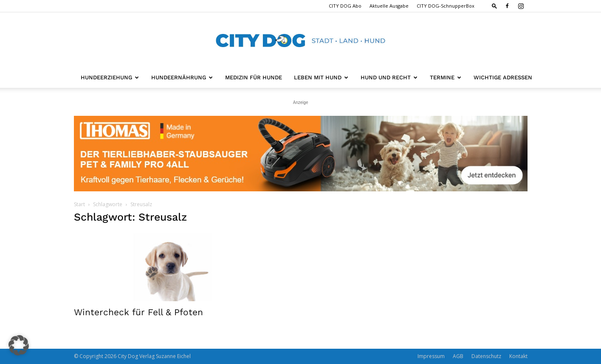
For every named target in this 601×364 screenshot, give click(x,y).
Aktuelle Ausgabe (389, 6)
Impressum (431, 356)
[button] (494, 6)
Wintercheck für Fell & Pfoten (138, 312)
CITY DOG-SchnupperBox (446, 6)
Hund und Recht (389, 77)
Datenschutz (486, 356)
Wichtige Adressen (503, 77)
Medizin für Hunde (254, 77)
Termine (446, 77)
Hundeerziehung (110, 77)
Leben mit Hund (321, 77)
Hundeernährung (182, 77)
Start (79, 204)
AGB (458, 356)
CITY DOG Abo (345, 6)
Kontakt (518, 356)
